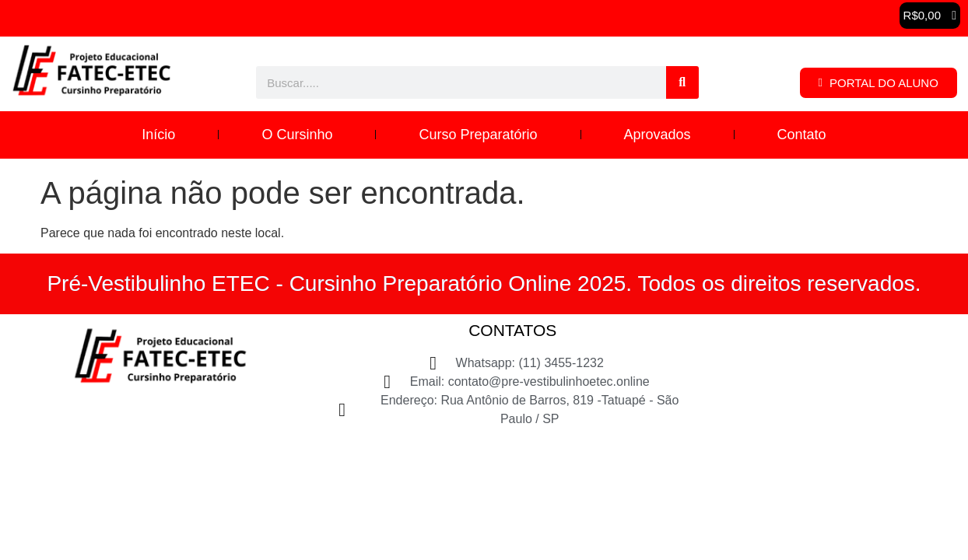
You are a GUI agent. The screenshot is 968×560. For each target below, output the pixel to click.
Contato (802, 135)
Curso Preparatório (478, 135)
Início (158, 135)
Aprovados (658, 135)
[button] (930, 16)
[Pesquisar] (682, 82)
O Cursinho (297, 135)
